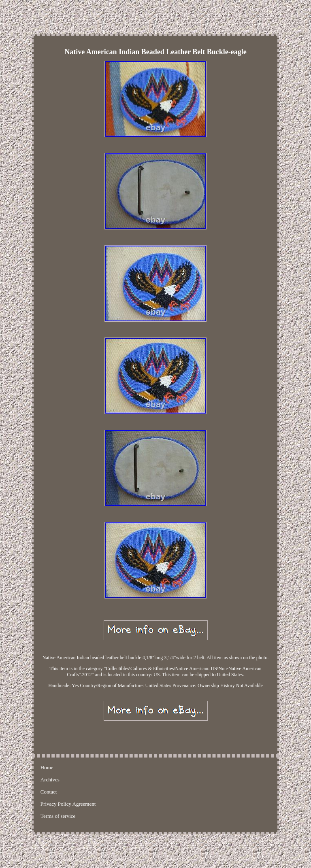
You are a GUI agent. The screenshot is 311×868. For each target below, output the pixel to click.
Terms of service (58, 816)
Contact (49, 792)
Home (47, 767)
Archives (50, 780)
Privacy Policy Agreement (68, 804)
